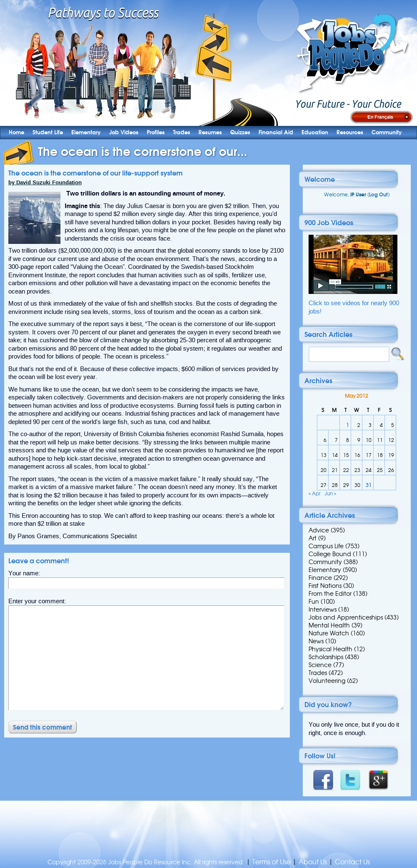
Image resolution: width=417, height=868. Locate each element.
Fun (314, 602)
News (316, 641)
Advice (319, 530)
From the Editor (330, 594)
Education (315, 132)
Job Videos (124, 132)
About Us (313, 862)
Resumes (210, 132)
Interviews (323, 610)
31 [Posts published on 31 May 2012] (369, 485)
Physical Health (330, 649)
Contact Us (352, 862)
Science (320, 665)
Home (16, 132)
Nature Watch (329, 633)
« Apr (315, 493)
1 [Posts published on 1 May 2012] (348, 425)
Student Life (48, 132)
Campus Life (326, 546)
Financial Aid (276, 132)
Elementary (86, 132)
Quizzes (240, 132)
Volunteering (327, 681)
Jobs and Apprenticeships (346, 617)
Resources (350, 132)
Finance (320, 578)
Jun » (330, 493)
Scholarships (326, 657)
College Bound (330, 554)
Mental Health (329, 625)
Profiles (156, 132)
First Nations (325, 586)
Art (313, 538)
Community (387, 132)
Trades (182, 132)
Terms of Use (271, 862)
